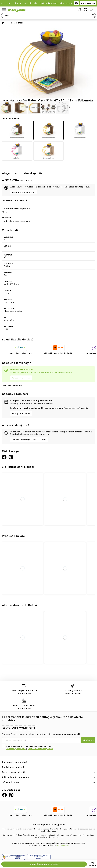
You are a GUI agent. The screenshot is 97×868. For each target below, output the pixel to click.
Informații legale (11, 782)
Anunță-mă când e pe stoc (44, 864)
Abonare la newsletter (24, 192)
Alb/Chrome (80, 130)
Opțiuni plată (20, 200)
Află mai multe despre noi (16, 777)
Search (93, 15)
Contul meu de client (13, 767)
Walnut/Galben (48, 130)
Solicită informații (21, 440)
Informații (7, 200)
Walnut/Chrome (17, 130)
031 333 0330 (89, 3)
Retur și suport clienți (13, 772)
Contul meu (80, 10)
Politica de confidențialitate (41, 749)
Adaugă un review (21, 378)
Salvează (92, 865)
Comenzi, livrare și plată (15, 762)
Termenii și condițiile (16, 749)
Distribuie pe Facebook (4, 457)
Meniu (4, 10)
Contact (76, 3)
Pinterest (11, 795)
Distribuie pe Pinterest (11, 457)
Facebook (4, 795)
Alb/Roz (17, 151)
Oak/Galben (48, 151)
